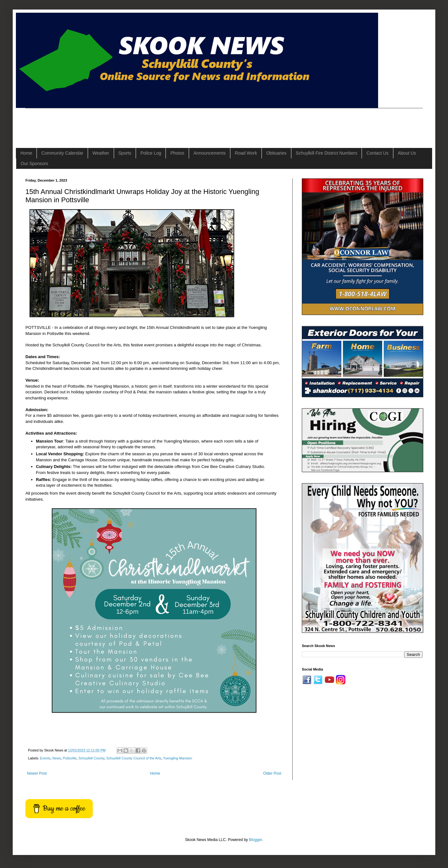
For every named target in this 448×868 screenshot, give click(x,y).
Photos (177, 153)
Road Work (246, 153)
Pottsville (70, 758)
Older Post (272, 773)
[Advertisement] (141, 123)
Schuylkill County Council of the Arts (134, 758)
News (57, 758)
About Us (407, 153)
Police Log (151, 153)
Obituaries (276, 153)
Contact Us (377, 153)
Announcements (210, 153)
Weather (101, 153)
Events (45, 758)
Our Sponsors (34, 164)
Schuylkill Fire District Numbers (327, 153)
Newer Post (37, 773)
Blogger (256, 840)
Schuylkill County (91, 758)
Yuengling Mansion (177, 758)
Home (26, 153)
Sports (125, 153)
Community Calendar (62, 153)
